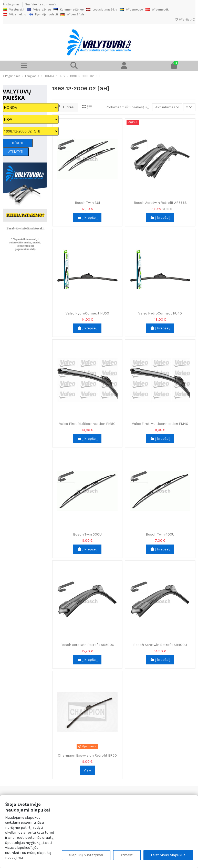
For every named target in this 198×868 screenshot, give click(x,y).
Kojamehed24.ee (69, 9)
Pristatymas (12, 4)
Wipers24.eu (39, 9)
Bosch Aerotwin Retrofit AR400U (160, 645)
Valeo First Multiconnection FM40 (160, 424)
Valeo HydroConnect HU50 (87, 313)
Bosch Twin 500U (87, 534)
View (87, 770)
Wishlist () (185, 20)
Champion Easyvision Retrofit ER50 (87, 755)
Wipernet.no (14, 14)
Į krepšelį (87, 218)
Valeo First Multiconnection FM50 (87, 424)
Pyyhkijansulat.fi (43, 14)
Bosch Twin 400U (160, 534)
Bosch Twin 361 (87, 203)
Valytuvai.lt (14, 9)
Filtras (65, 107)
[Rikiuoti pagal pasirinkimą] (167, 107)
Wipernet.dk (157, 9)
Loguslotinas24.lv (102, 9)
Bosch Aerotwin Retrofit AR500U (87, 645)
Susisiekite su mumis (41, 4)
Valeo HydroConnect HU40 (160, 313)
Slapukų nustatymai (86, 855)
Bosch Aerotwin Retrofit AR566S (160, 203)
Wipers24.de (72, 14)
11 (189, 107)
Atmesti (127, 855)
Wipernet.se (131, 9)
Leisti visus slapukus (168, 855)
